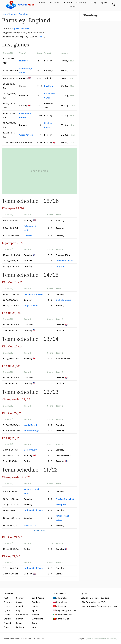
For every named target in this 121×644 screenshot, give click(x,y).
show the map (40, 171)
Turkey (35, 623)
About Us (103, 639)
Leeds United (30, 425)
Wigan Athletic (26, 135)
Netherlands (22, 615)
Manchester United (25, 115)
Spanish (95, 639)
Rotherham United (49, 96)
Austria (7, 598)
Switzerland (38, 619)
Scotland (36, 602)
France (7, 627)
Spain (35, 610)
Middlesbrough (31, 431)
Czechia (7, 615)
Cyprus (7, 610)
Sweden (36, 615)
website (41, 37)
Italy (18, 610)
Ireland (19, 606)
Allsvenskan (62, 598)
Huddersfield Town (33, 510)
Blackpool (61, 505)
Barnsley (23, 14)
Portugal (20, 627)
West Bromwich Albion (32, 491)
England (13, 14)
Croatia (7, 606)
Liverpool (24, 61)
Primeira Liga (63, 619)
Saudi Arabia (38, 598)
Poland (19, 623)
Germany (20, 598)
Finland (7, 623)
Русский (88, 639)
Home (5, 14)
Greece (19, 602)
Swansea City (30, 526)
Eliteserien (61, 606)
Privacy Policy (112, 639)
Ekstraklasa (62, 602)
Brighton (48, 86)
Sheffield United (48, 125)
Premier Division (64, 615)
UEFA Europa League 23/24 (94, 602)
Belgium (8, 602)
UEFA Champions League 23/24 (96, 598)
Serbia (35, 606)
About (73, 7)
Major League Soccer (66, 610)
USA (34, 627)
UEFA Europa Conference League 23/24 (99, 606)
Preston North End (65, 499)
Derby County (31, 450)
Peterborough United (26, 71)
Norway (20, 619)
